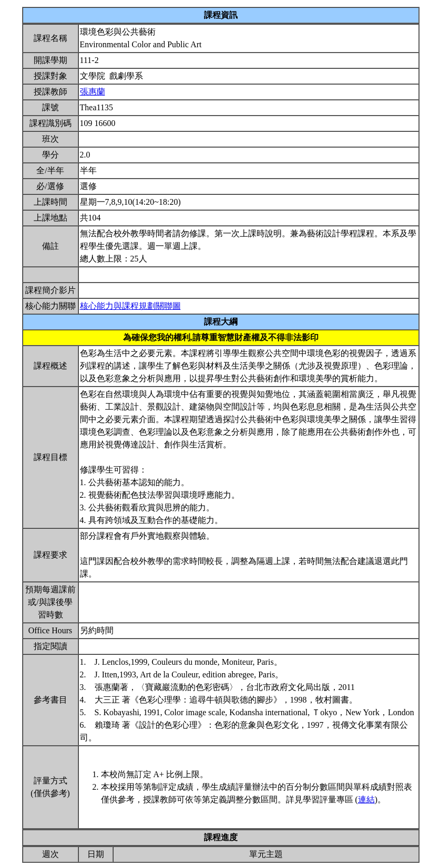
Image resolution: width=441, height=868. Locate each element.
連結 (366, 799)
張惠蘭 (93, 92)
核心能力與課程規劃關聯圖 (130, 306)
